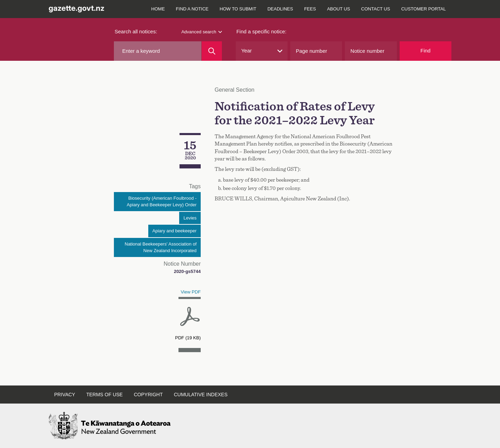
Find (426, 51)
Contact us (376, 9)
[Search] (212, 51)
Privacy (65, 395)
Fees (310, 9)
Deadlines (280, 9)
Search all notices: (136, 31)
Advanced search (201, 32)
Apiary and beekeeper (174, 231)
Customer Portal (423, 9)
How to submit (238, 9)
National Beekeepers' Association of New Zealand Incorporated (161, 247)
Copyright (148, 395)
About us (339, 9)
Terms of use (104, 395)
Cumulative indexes (201, 395)
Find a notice (192, 9)
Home (158, 9)
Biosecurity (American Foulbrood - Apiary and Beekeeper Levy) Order (162, 202)
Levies (190, 218)
